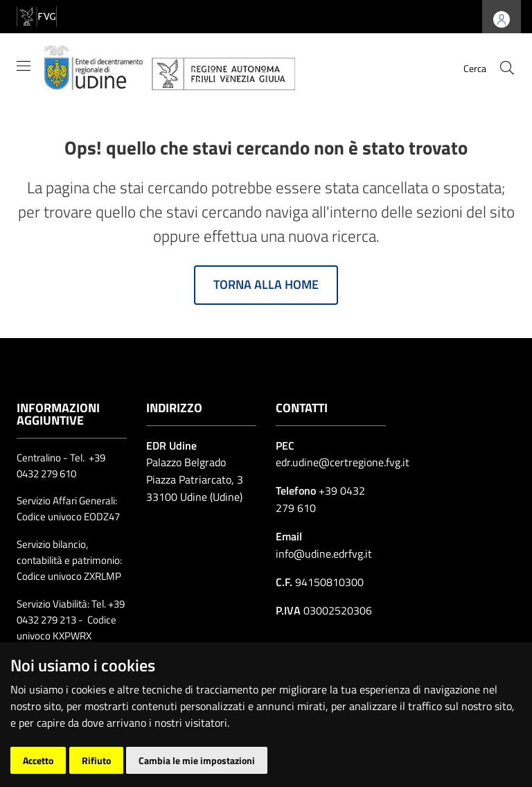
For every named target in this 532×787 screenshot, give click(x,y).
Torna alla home (266, 284)
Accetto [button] (38, 760)
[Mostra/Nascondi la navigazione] (24, 66)
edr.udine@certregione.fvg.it (343, 462)
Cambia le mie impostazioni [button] (197, 760)
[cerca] (507, 68)
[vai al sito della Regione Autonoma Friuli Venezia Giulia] (37, 16)
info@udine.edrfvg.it (324, 554)
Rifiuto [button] (96, 760)
